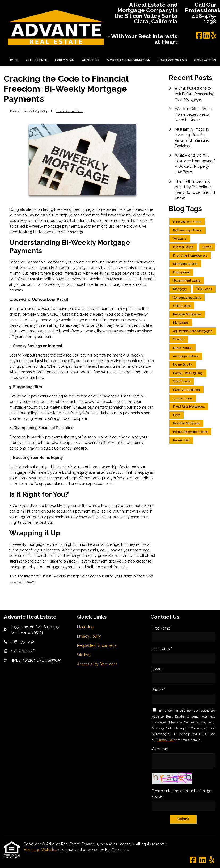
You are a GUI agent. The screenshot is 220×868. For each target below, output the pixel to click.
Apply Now (64, 60)
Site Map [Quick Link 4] (84, 655)
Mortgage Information (129, 60)
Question (159, 749)
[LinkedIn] (207, 36)
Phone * (158, 690)
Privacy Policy (167, 740)
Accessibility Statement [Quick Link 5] (97, 664)
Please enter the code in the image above (181, 794)
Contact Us (205, 60)
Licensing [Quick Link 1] (85, 627)
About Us (91, 60)
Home (13, 60)
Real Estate (36, 60)
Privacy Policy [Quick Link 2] (89, 636)
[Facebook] (199, 36)
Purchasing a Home (69, 111)
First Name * (162, 628)
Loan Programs (172, 60)
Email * (158, 669)
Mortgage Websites (41, 850)
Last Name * (162, 649)
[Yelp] (213, 36)
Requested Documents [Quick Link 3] (97, 645)
